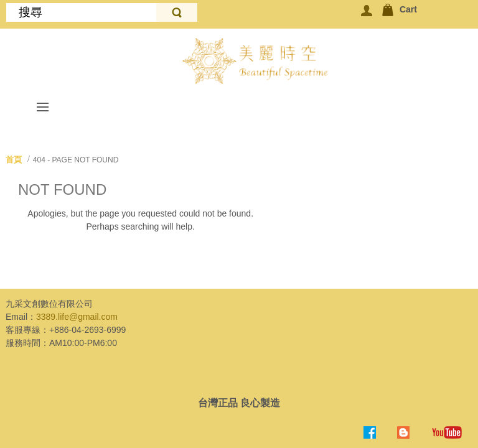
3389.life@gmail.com (77, 317)
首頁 (14, 160)
